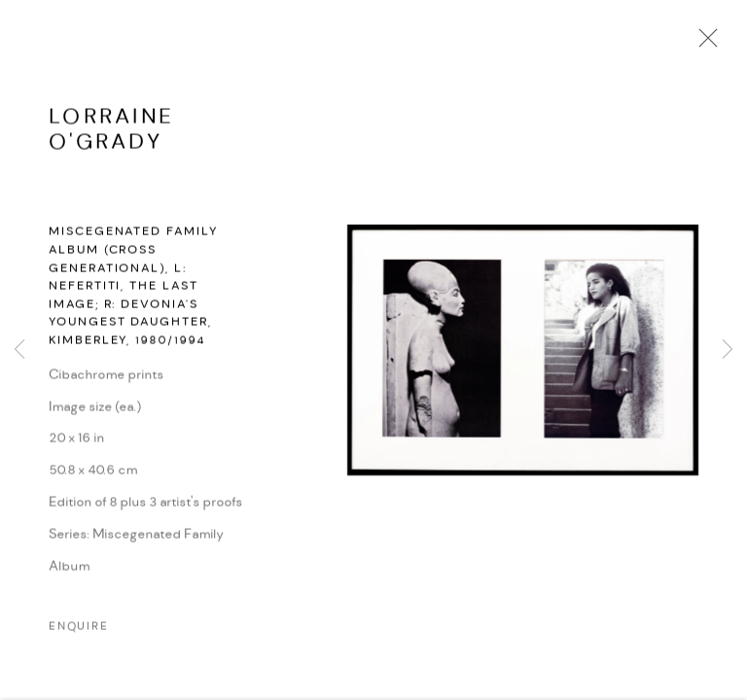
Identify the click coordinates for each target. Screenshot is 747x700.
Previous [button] (19, 350)
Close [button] (703, 44)
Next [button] (728, 350)
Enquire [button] (79, 635)
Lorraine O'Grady (111, 139)
